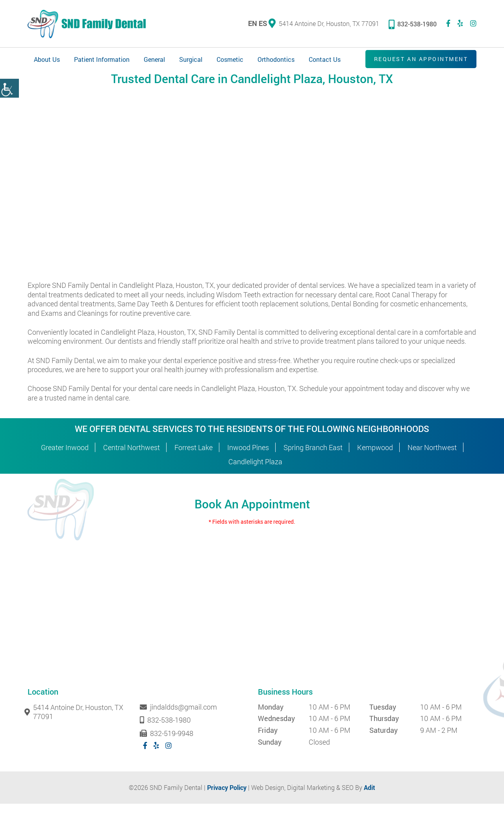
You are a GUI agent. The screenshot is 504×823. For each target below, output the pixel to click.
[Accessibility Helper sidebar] (9, 88)
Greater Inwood (65, 467)
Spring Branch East (313, 467)
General (154, 61)
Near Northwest (432, 467)
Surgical (191, 61)
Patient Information (102, 61)
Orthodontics (276, 61)
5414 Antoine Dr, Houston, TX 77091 (324, 24)
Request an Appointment (418, 60)
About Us (47, 61)
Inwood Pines (248, 467)
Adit (370, 807)
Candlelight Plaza (255, 481)
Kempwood (375, 467)
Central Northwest (132, 467)
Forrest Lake (194, 467)
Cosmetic (230, 61)
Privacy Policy (227, 807)
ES (263, 24)
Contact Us (325, 61)
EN (253, 24)
